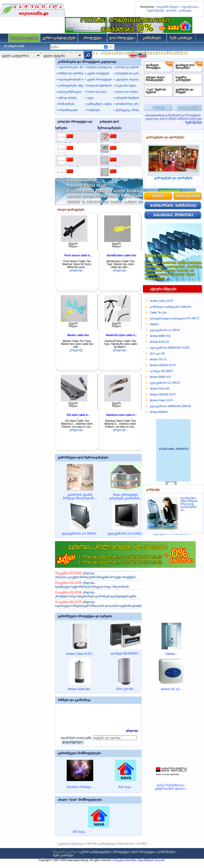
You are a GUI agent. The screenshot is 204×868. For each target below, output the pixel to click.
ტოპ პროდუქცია (122, 38)
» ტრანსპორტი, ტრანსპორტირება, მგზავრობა (126, 104)
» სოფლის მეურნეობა (99, 85)
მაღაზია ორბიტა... (80, 787)
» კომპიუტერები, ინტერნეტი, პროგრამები (70, 85)
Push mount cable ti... (78, 255)
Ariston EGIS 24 (159, 342)
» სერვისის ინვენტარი (126, 98)
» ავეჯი (89, 98)
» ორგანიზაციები (67, 110)
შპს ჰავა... (126, 787)
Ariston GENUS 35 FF (163, 365)
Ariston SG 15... (171, 689)
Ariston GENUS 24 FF (163, 395)
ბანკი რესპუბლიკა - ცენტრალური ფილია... (171, 787)
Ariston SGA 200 (160, 389)
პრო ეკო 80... (126, 689)
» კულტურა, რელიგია (126, 79)
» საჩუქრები (92, 110)
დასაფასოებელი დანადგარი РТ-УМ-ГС (175, 318)
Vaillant (154, 324)
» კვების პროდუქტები (99, 79)
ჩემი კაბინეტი (181, 38)
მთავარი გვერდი (24, 38)
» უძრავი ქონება (67, 98)
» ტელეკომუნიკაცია (69, 92)
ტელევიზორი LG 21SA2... (126, 533)
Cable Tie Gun (158, 313)
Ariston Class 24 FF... (80, 654)
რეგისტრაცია (190, 7)
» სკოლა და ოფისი (126, 92)
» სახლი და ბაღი (96, 92)
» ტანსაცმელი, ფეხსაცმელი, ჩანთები (99, 104)
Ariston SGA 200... (80, 689)
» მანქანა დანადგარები (99, 67)
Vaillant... (171, 654)
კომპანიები (152, 38)
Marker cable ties (78, 335)
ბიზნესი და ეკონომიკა (74, 700)
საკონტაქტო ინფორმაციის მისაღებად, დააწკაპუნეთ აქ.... (189, 504)
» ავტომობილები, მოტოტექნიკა (70, 67)
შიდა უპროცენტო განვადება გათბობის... (126, 496)
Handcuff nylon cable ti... (121, 335)
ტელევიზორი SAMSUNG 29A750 (170, 406)
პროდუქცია (92, 38)
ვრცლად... (77, 270)
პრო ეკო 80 (157, 354)
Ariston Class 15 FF (161, 400)
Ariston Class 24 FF (161, 301)
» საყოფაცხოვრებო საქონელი (70, 79)
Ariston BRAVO (159, 412)
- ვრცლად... (88, 573)
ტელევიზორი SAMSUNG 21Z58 (169, 348)
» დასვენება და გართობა (126, 73)
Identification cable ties (122, 255)
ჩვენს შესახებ (156, 11)
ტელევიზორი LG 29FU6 (165, 330)
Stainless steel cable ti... (122, 415)
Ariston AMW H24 (160, 377)
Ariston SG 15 (158, 359)
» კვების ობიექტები (97, 73)
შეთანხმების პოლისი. (152, 860)
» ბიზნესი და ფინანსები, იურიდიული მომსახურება (70, 73)
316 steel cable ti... (78, 415)
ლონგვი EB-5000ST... (126, 653)
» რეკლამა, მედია (125, 85)
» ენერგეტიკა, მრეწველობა (126, 110)
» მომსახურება (65, 104)
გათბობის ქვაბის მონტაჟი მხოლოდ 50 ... (80, 496)
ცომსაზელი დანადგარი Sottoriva (170, 307)
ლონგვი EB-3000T (161, 371)
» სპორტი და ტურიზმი (126, 67)
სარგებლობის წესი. (125, 860)
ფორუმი (171, 11)
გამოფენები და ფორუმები (165, 137)
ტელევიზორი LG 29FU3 (165, 383)
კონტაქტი (185, 11)
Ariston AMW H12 (160, 336)
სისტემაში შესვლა (168, 7)
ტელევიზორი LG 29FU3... (80, 533)
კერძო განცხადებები (59, 38)
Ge (111, 47)
